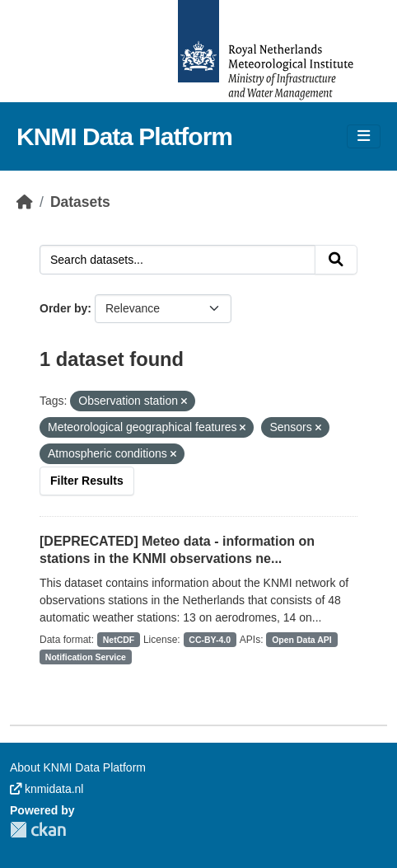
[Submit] (336, 260)
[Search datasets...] (177, 260)
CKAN (38, 830)
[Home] (25, 202)
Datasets (80, 202)
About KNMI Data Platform (78, 767)
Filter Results (87, 481)
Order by (63, 308)
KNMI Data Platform (124, 136)
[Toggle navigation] (364, 136)
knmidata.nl (47, 789)
